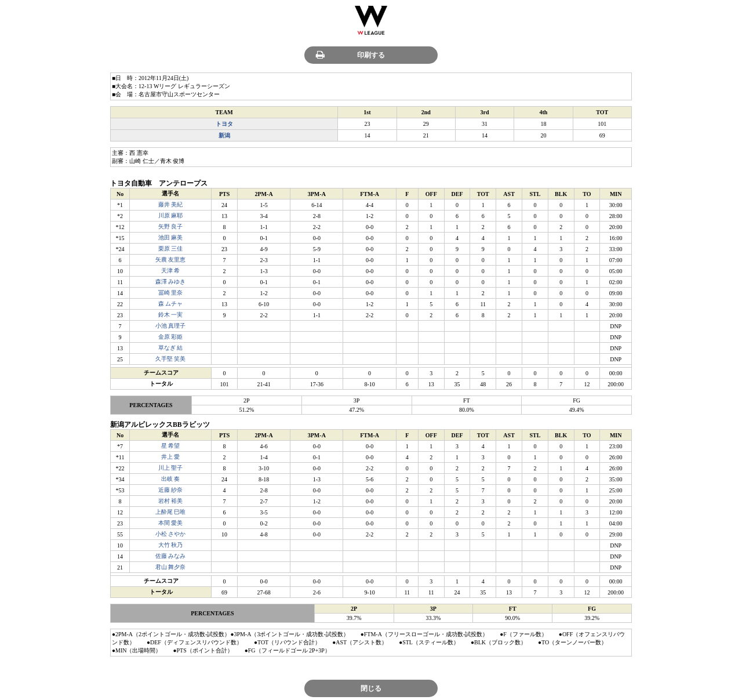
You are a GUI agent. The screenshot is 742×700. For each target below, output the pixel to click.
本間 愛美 (171, 523)
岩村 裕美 (171, 501)
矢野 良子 (171, 226)
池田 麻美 (171, 237)
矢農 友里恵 (171, 260)
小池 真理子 (171, 326)
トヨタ (224, 124)
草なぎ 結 (171, 348)
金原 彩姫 (171, 337)
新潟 (224, 135)
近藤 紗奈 (171, 490)
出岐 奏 (171, 479)
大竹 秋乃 (171, 545)
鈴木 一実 (171, 315)
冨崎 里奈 (171, 293)
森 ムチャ (171, 304)
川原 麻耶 (171, 215)
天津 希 (171, 271)
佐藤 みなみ (171, 556)
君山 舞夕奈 (171, 567)
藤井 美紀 (171, 204)
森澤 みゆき (171, 282)
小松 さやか (171, 534)
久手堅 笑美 (171, 359)
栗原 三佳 (171, 249)
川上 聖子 (171, 468)
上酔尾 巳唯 (171, 512)
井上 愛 (171, 457)
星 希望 (171, 446)
